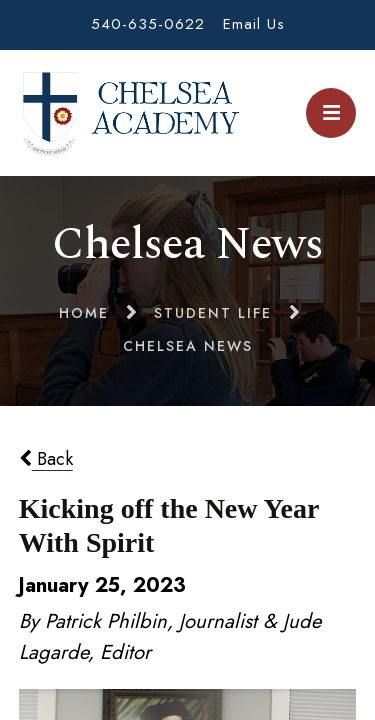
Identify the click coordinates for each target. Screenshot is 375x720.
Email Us (254, 24)
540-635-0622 (148, 24)
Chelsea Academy (130, 113)
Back (46, 459)
